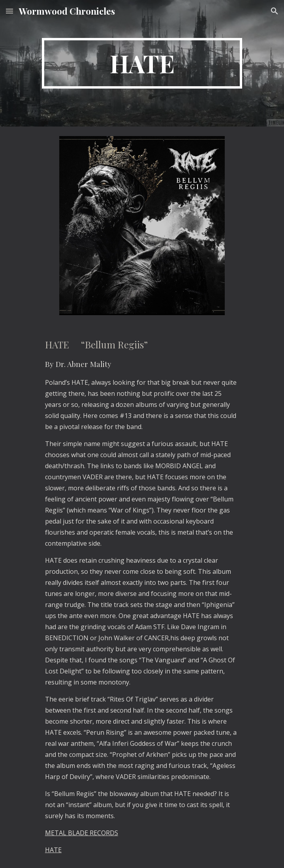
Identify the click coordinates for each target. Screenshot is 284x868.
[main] (142, 63)
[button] (9, 11)
